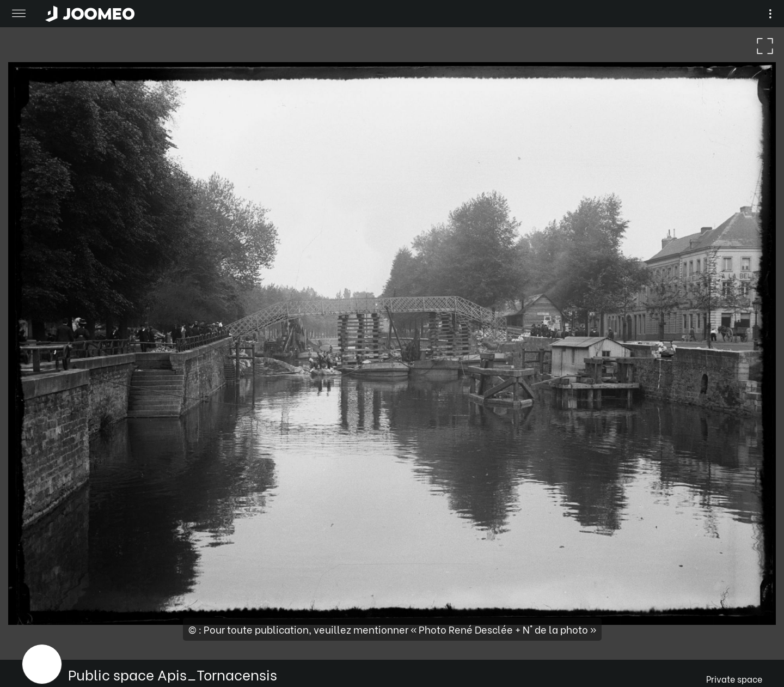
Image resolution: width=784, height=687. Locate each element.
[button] (29, 631)
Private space (734, 679)
